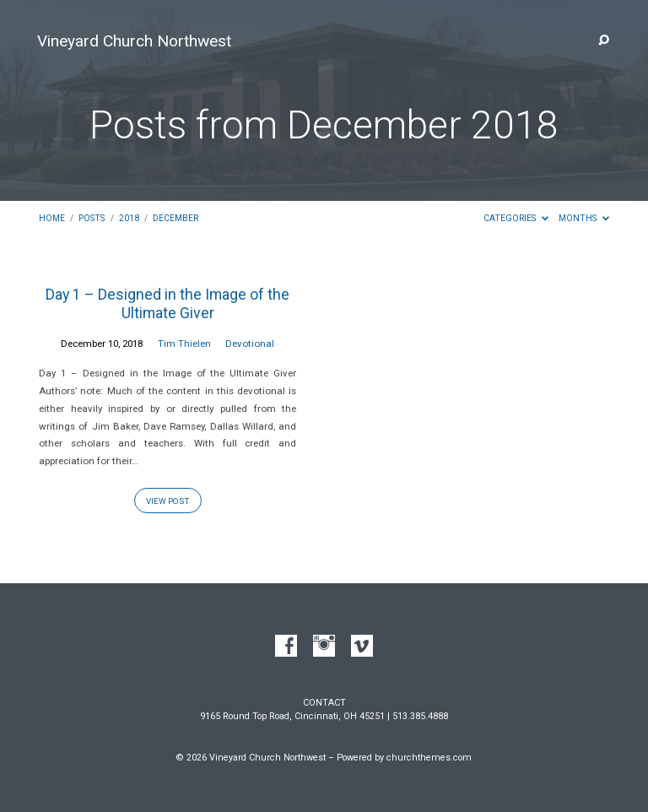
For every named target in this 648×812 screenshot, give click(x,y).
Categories (516, 218)
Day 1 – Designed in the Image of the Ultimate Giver (167, 303)
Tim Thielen (184, 344)
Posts (92, 218)
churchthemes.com (429, 758)
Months (584, 218)
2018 (129, 218)
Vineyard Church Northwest (134, 41)
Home (52, 218)
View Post (167, 501)
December (175, 218)
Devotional (250, 344)
